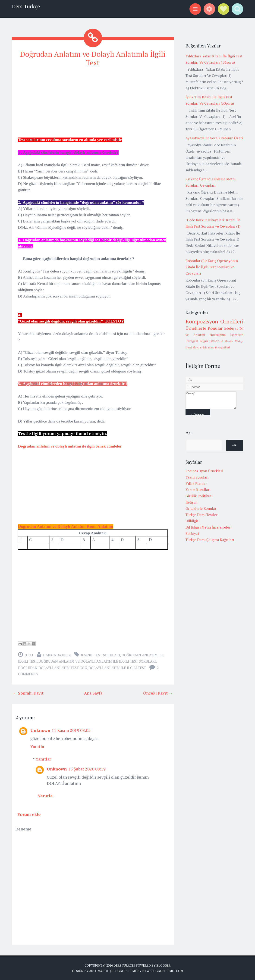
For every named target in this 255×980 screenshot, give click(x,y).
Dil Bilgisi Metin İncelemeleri (208, 527)
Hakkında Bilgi (57, 655)
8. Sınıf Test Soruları (101, 655)
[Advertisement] (93, 104)
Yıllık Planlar (196, 483)
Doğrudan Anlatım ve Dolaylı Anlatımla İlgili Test (93, 58)
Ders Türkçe (26, 6)
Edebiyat (231, 328)
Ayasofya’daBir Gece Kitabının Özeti (214, 138)
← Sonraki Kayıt (28, 693)
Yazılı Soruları (197, 477)
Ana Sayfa (93, 693)
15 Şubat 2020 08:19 (87, 769)
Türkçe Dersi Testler (201, 515)
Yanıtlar (43, 759)
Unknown (40, 730)
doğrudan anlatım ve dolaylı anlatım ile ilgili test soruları (97, 661)
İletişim (191, 502)
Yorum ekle (29, 814)
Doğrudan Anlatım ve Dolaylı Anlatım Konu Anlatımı (66, 526)
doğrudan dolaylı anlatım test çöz (52, 668)
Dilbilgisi (192, 521)
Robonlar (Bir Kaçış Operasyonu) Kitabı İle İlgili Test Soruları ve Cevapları (212, 267)
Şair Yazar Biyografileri (216, 347)
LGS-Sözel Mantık (221, 341)
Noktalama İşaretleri (227, 335)
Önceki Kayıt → (158, 693)
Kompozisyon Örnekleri (214, 321)
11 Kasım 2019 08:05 (71, 730)
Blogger (163, 965)
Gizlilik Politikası (199, 496)
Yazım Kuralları (198, 490)
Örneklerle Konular (204, 328)
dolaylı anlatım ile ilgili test (117, 668)
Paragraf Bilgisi (197, 341)
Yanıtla (37, 746)
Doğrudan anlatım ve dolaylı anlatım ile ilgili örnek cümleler (70, 446)
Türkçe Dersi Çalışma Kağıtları (210, 540)
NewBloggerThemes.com (163, 971)
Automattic (99, 971)
